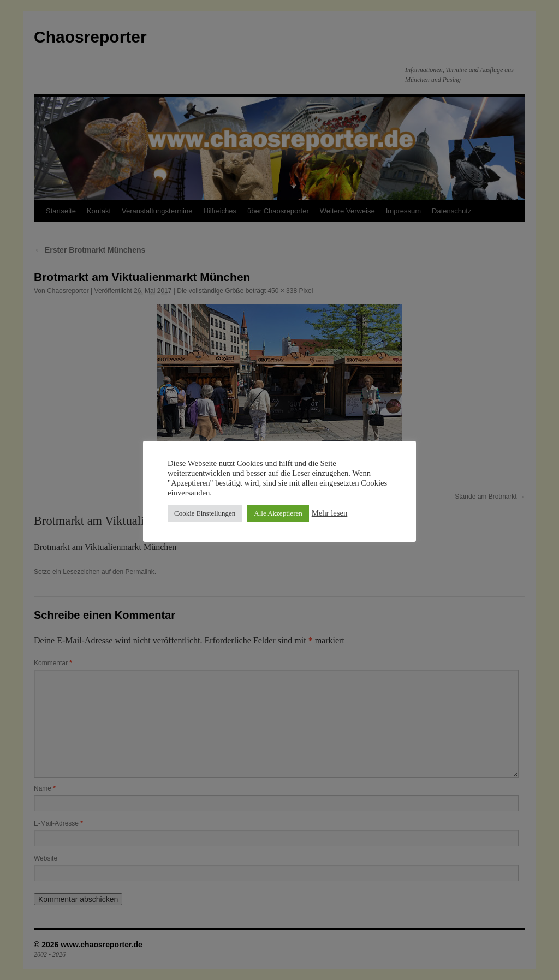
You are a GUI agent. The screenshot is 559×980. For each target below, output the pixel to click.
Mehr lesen (330, 513)
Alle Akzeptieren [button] (278, 513)
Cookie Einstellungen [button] (205, 513)
